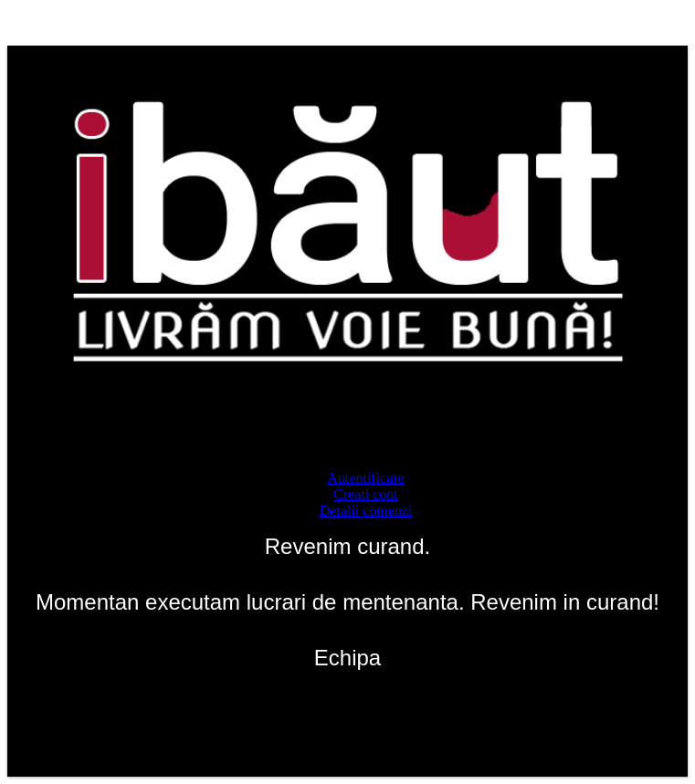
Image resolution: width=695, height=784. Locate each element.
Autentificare (365, 478)
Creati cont (366, 494)
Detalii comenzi (366, 511)
